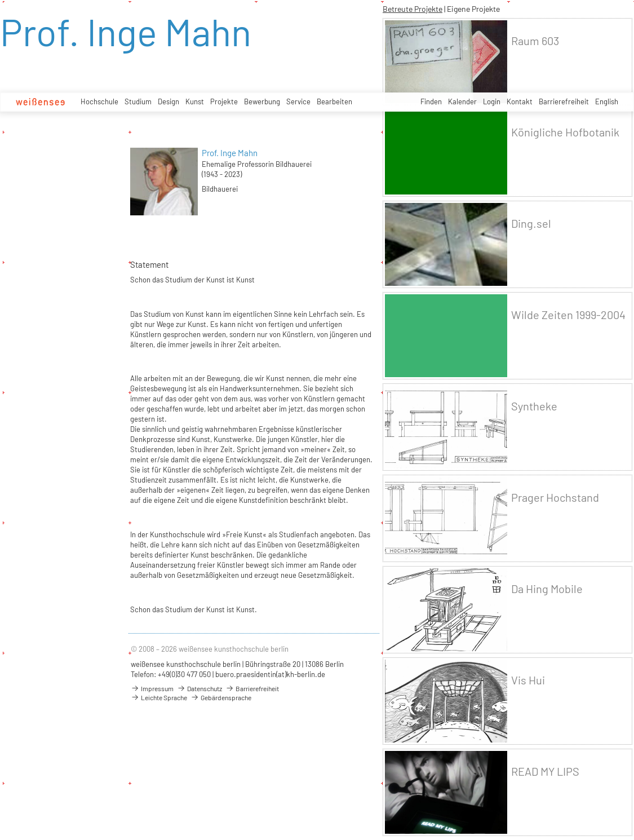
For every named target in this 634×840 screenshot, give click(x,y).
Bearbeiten (334, 101)
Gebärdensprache (221, 697)
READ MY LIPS (545, 772)
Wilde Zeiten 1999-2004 (568, 315)
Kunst (195, 101)
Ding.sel (531, 224)
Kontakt (520, 101)
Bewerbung (262, 101)
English (607, 101)
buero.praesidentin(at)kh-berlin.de (270, 674)
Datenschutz (199, 688)
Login (492, 101)
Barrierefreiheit (564, 101)
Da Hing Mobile (547, 589)
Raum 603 (535, 41)
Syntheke (534, 406)
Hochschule (99, 101)
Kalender (462, 101)
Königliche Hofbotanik (565, 132)
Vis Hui (528, 680)
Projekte (224, 101)
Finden (431, 101)
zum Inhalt (0, 0)
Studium (138, 101)
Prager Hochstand (555, 498)
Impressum (152, 688)
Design (169, 101)
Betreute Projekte (413, 9)
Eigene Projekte (473, 9)
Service (298, 101)
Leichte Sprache (159, 697)
